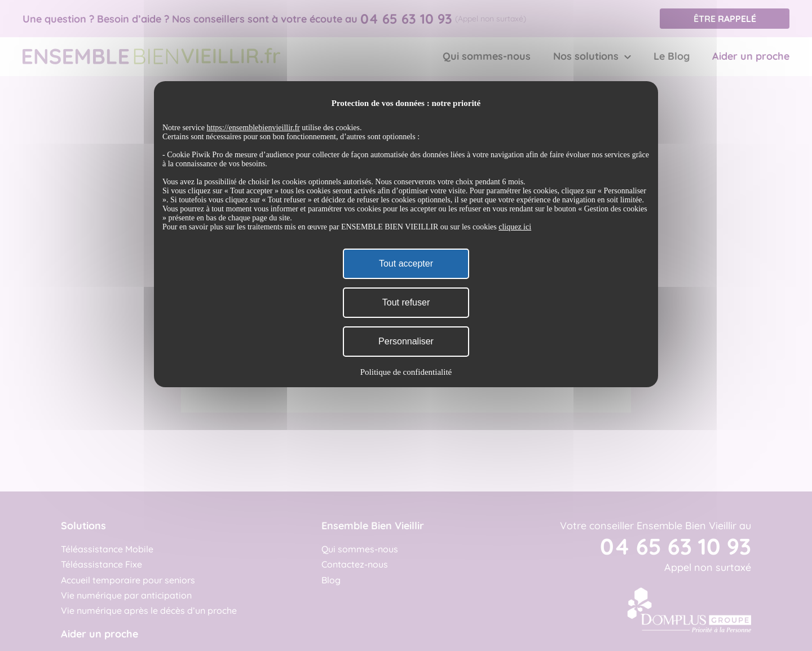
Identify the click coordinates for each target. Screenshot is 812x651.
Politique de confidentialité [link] (406, 372)
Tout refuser (406, 302)
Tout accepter (406, 263)
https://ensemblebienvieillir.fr (253, 128)
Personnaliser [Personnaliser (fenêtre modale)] (406, 341)
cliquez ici (515, 227)
